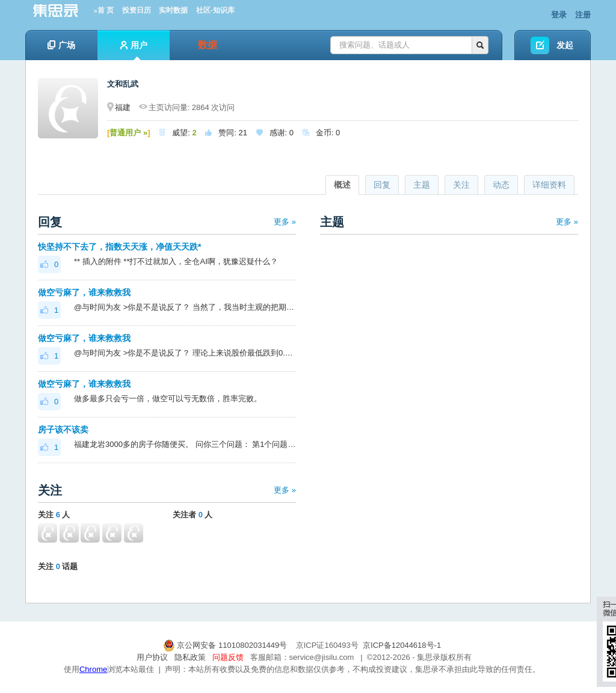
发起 (565, 45)
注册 (583, 15)
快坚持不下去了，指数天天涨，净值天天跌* (119, 247)
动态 (501, 185)
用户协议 (152, 657)
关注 (461, 185)
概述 (342, 185)
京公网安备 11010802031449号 (226, 645)
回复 (382, 185)
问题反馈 (228, 657)
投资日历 (137, 10)
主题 (422, 185)
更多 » (285, 222)
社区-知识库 (215, 10)
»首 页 (104, 10)
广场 (61, 45)
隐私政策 (190, 657)
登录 (559, 15)
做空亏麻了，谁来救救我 (84, 292)
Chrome (93, 669)
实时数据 (173, 10)
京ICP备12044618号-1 (402, 645)
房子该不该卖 (63, 430)
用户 (134, 50)
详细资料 (549, 185)
